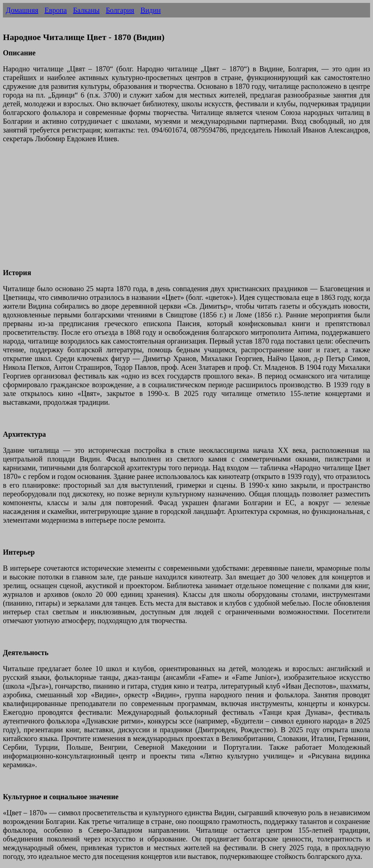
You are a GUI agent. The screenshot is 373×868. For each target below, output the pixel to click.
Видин (151, 10)
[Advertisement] (186, 210)
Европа (56, 10)
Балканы (86, 10)
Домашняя (22, 10)
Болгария (120, 10)
